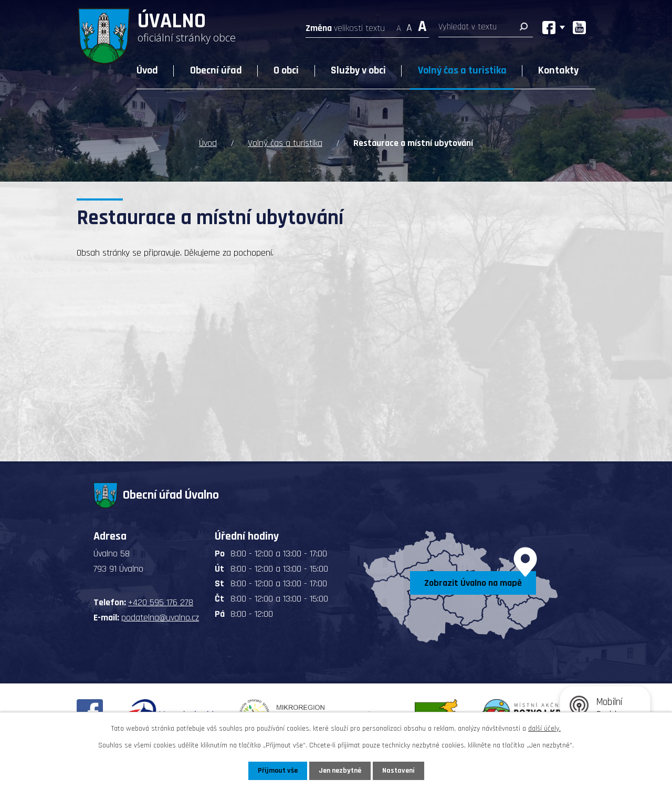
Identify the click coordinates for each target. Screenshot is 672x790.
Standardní (409, 25)
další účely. (544, 729)
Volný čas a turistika (462, 70)
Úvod (147, 70)
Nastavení (398, 771)
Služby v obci (358, 70)
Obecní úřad (216, 70)
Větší (422, 25)
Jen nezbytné (340, 771)
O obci (286, 70)
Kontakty (558, 70)
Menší (399, 25)
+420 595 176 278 (161, 602)
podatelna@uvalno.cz (160, 618)
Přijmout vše (277, 771)
